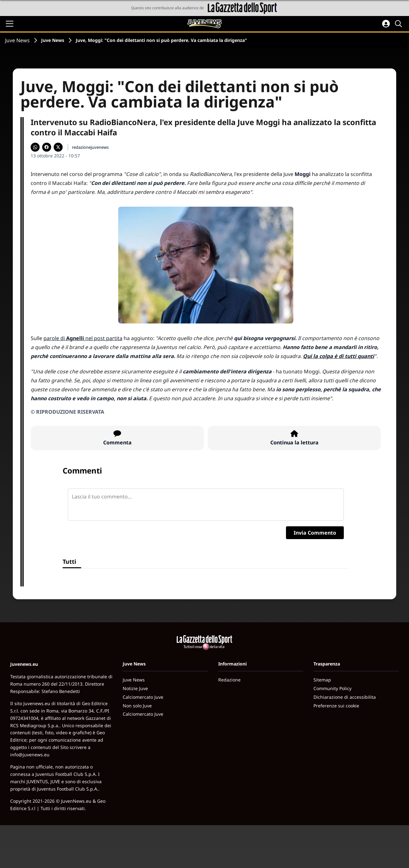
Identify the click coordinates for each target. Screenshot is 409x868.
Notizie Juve (135, 688)
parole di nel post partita (83, 338)
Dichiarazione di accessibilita (345, 697)
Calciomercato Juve (143, 697)
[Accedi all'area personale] (386, 24)
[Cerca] (399, 24)
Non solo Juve (137, 706)
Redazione (229, 680)
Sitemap (322, 680)
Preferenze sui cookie (336, 706)
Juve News (17, 40)
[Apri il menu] (10, 24)
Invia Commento (315, 533)
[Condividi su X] (58, 147)
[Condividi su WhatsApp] (35, 147)
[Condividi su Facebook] (47, 147)
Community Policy (332, 688)
